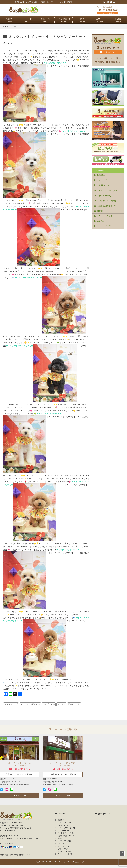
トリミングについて (106, 180)
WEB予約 (100, 20)
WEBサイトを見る (20, 795)
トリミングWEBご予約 (107, 190)
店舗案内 (9, 20)
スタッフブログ (11, 704)
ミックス (61, 704)
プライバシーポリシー (66, 854)
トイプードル (49, 704)
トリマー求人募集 (105, 216)
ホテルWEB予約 (104, 196)
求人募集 (118, 20)
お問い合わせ (108, 52)
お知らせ (101, 221)
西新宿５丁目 (74, 704)
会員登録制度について (107, 206)
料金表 (82, 20)
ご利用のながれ (45, 20)
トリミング (27, 20)
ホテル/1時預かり (63, 20)
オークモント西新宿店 (30, 704)
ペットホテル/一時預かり (108, 201)
